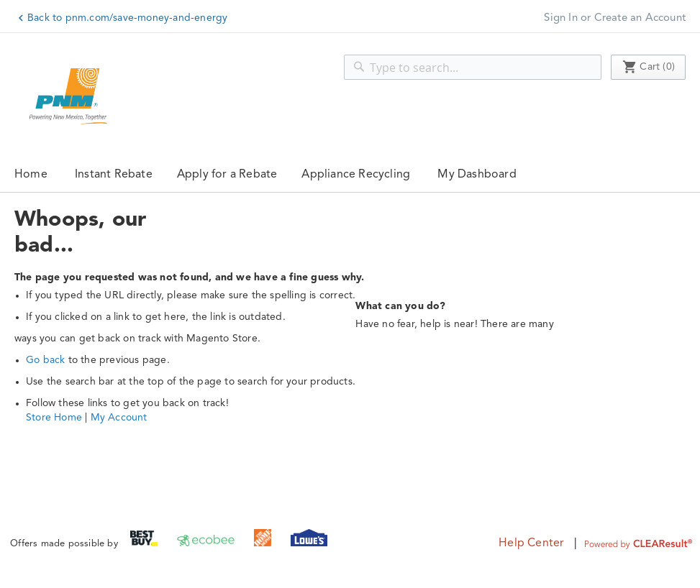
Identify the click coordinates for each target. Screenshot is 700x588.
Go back (45, 360)
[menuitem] (114, 174)
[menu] (350, 174)
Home (31, 175)
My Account (119, 418)
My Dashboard (477, 175)
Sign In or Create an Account (615, 18)
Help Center (531, 543)
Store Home (54, 418)
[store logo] (68, 96)
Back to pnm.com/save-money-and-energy (127, 18)
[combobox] (473, 67)
